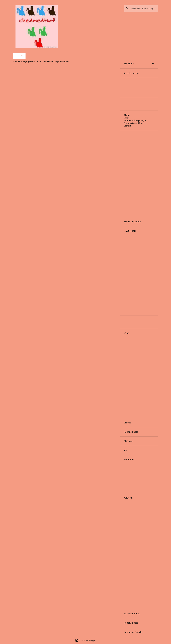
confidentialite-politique (135, 120)
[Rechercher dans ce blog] (144, 9)
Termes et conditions (133, 123)
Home (126, 118)
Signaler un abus (131, 73)
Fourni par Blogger (86, 640)
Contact (127, 126)
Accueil (20, 56)
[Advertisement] (139, 174)
